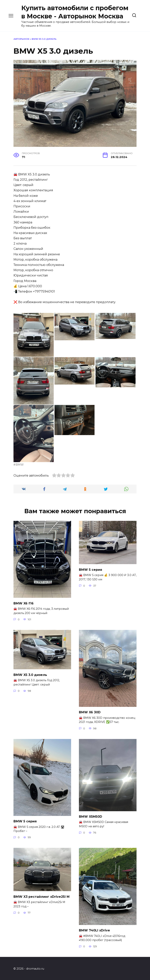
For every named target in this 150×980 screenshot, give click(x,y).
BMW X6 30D (90, 712)
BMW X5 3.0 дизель (30, 674)
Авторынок (21, 39)
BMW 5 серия (91, 569)
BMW (20, 465)
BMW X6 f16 (24, 603)
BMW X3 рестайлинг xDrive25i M (42, 896)
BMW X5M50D (91, 816)
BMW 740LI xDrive (94, 930)
